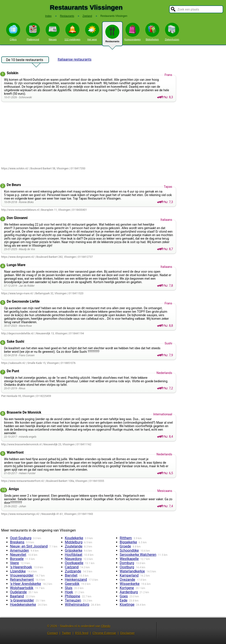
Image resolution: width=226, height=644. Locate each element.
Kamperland (129, 575)
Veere (15, 563)
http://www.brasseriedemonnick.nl (21, 444)
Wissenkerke (130, 584)
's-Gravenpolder (22, 600)
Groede (125, 546)
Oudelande (18, 592)
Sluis (69, 588)
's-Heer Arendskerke (26, 584)
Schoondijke (129, 550)
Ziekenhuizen (172, 32)
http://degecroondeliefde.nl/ (18, 333)
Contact (52, 633)
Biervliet (71, 575)
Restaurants (112, 35)
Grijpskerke (74, 550)
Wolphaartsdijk (22, 588)
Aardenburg (129, 592)
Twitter (66, 633)
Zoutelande (74, 546)
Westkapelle (129, 559)
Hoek (69, 592)
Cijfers (13, 32)
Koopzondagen (133, 32)
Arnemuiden (20, 550)
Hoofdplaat (74, 555)
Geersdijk (72, 584)
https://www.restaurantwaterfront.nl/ (23, 481)
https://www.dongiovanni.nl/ (18, 257)
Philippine (73, 596)
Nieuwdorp (73, 559)
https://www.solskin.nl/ (15, 168)
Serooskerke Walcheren (138, 555)
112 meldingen (72, 32)
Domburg (127, 563)
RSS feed (82, 633)
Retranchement (22, 580)
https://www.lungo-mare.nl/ (17, 293)
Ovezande (127, 580)
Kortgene (127, 588)
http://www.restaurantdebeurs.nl (20, 210)
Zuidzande (73, 571)
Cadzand (72, 567)
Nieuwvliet (18, 555)
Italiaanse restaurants (75, 59)
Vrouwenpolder (22, 575)
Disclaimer (127, 633)
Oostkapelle (74, 563)
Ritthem (126, 538)
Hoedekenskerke (23, 605)
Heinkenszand (76, 580)
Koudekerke (74, 538)
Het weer (92, 32)
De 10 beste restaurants (25, 60)
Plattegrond (33, 32)
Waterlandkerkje (132, 571)
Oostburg (127, 567)
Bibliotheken (152, 32)
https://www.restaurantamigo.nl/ (20, 514)
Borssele (17, 559)
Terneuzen (73, 600)
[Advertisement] (90, 135)
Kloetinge (127, 605)
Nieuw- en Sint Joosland (29, 546)
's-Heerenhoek (21, 567)
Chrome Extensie (104, 633)
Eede (124, 600)
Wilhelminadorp (77, 605)
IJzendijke (18, 571)
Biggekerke (128, 542)
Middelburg (74, 542)
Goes (124, 596)
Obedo (106, 626)
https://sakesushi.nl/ (13, 363)
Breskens (17, 542)
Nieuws (53, 32)
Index (48, 16)
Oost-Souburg (21, 538)
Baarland (17, 596)
